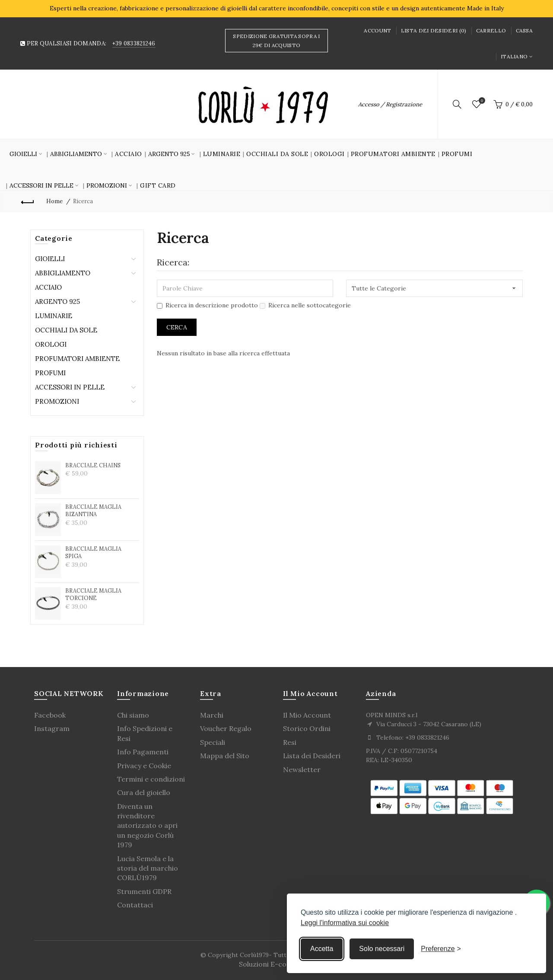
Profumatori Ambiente (393, 154)
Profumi (457, 154)
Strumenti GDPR (144, 891)
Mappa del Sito (225, 756)
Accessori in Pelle (70, 387)
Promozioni (57, 401)
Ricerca (83, 201)
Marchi (212, 715)
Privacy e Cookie (144, 766)
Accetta (322, 949)
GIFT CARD (158, 185)
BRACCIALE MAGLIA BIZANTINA (93, 511)
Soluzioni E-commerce (277, 964)
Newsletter (302, 769)
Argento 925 (57, 302)
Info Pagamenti (143, 752)
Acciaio (129, 154)
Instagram (52, 728)
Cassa (524, 30)
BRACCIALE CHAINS (93, 465)
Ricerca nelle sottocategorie (305, 305)
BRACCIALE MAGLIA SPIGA (93, 552)
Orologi (329, 154)
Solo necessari (382, 949)
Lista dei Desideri (312, 756)
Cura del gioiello (144, 792)
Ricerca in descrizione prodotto (207, 305)
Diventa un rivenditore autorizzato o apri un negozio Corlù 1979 (147, 826)
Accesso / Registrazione (390, 104)
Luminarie (222, 154)
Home (54, 201)
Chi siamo (133, 715)
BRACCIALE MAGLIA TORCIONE (93, 594)
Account (377, 30)
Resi (290, 742)
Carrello (491, 30)
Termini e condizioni (151, 779)
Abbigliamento (63, 273)
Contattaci (135, 905)
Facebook (50, 715)
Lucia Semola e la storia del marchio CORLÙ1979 (148, 868)
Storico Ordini (307, 728)
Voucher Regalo (226, 728)
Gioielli (50, 259)
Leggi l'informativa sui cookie (345, 923)
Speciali (213, 742)
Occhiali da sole (277, 154)
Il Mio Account (307, 715)
